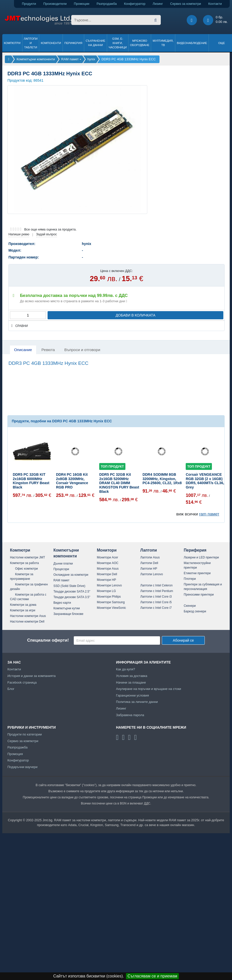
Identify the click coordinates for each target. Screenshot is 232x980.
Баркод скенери (195, 611)
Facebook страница (22, 682)
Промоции (82, 4)
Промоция (15, 754)
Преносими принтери (199, 595)
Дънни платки (63, 564)
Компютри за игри (23, 610)
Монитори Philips (109, 597)
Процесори (61, 569)
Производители (55, 4)
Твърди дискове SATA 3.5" (72, 597)
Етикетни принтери (197, 573)
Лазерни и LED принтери (201, 557)
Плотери (190, 579)
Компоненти (51, 43)
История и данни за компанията (32, 676)
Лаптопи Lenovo (151, 574)
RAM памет (61, 580)
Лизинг (158, 4)
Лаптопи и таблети (31, 43)
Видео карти (62, 603)
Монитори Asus (108, 569)
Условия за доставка (132, 676)
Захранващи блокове (68, 614)
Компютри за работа (24, 563)
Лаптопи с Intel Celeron (156, 585)
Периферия (73, 43)
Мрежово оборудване (140, 43)
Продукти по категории (25, 734)
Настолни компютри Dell (27, 622)
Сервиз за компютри (186, 4)
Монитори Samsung (111, 602)
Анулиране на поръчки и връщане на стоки (149, 689)
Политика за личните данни (137, 702)
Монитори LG (106, 591)
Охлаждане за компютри (71, 575)
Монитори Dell (107, 574)
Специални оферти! (48, 640)
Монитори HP (107, 580)
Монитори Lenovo (109, 585)
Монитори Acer (108, 557)
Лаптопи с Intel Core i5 (156, 602)
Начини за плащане (131, 682)
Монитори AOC (108, 563)
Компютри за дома (23, 605)
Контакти (215, 4)
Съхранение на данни (96, 43)
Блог (11, 689)
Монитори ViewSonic (112, 608)
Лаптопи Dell (149, 563)
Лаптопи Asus (150, 557)
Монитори (107, 550)
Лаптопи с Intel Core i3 (156, 597)
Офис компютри (26, 569)
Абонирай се (183, 640)
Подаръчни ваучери (22, 767)
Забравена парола (130, 715)
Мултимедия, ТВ (163, 43)
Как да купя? (126, 669)
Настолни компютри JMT (27, 557)
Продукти (29, 4)
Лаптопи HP (149, 569)
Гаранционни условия (132, 695)
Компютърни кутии (67, 608)
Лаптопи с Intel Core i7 (156, 608)
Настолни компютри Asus (28, 616)
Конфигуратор (135, 4)
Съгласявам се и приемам (152, 976)
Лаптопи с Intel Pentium (157, 591)
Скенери (190, 606)
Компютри (12, 43)
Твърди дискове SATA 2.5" (72, 592)
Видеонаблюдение (192, 43)
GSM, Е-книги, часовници (118, 43)
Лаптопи (148, 550)
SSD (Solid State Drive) (69, 586)
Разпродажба (107, 4)
